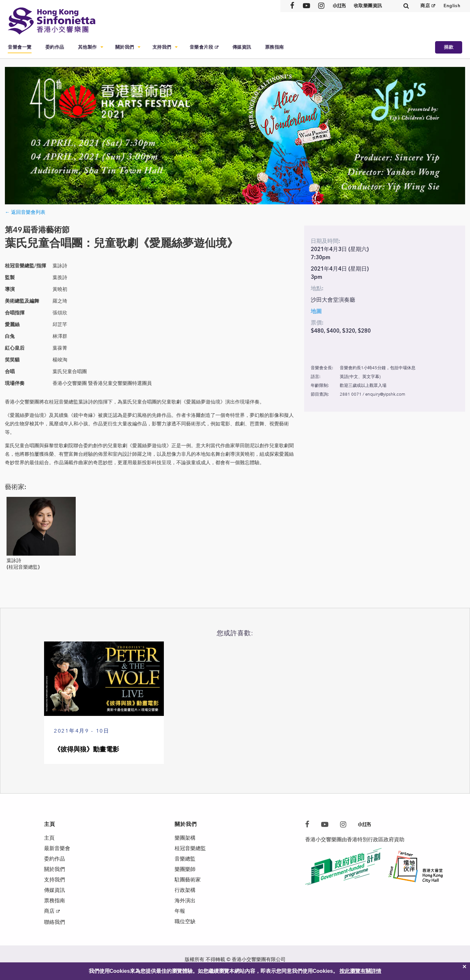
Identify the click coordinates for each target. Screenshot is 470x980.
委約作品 (55, 47)
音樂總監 (185, 859)
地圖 (316, 311)
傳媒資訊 (242, 47)
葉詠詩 (14, 561)
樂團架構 (185, 838)
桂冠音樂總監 (190, 848)
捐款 (449, 47)
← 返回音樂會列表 (25, 212)
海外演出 (185, 901)
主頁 (49, 838)
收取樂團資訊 (368, 6)
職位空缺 (185, 921)
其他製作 (87, 47)
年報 (180, 911)
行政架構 (185, 890)
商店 (425, 6)
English (452, 6)
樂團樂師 (185, 869)
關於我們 (125, 47)
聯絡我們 (55, 922)
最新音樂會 (57, 848)
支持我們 (162, 47)
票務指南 (274, 47)
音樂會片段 (202, 47)
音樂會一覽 (20, 47)
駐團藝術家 (188, 880)
